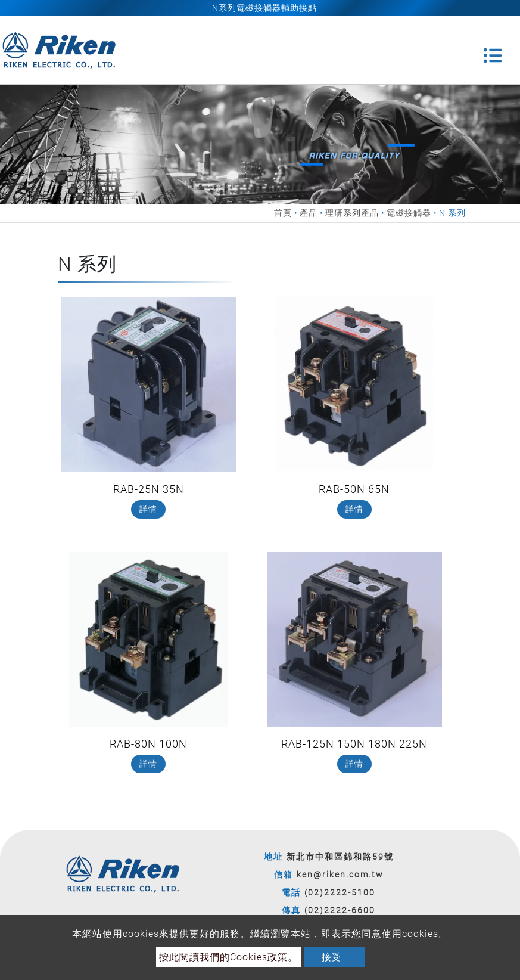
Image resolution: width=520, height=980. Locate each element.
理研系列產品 (352, 213)
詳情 (148, 509)
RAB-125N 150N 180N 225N (354, 744)
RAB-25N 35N (149, 489)
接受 (331, 957)
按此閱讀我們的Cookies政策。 (228, 957)
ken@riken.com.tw (340, 874)
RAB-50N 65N (354, 489)
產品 (309, 213)
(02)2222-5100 (340, 892)
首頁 (283, 213)
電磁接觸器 (409, 213)
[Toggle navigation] (493, 50)
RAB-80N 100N (148, 744)
